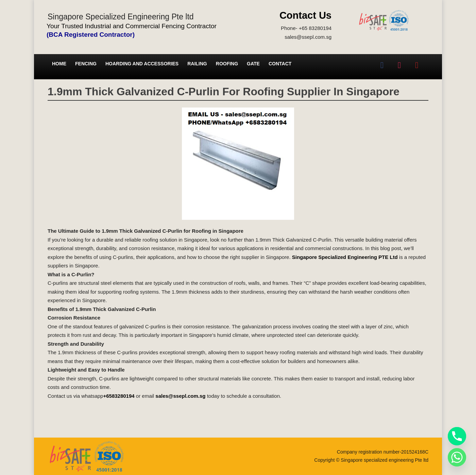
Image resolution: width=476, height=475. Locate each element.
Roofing (227, 64)
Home (59, 64)
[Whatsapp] (457, 457)
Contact (280, 64)
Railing (197, 64)
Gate (253, 64)
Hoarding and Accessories (142, 64)
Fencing (86, 64)
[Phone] (457, 436)
